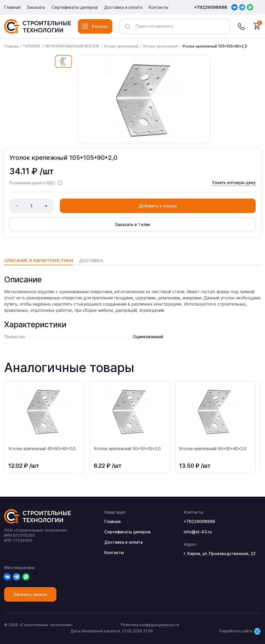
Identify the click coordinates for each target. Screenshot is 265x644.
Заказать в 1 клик (133, 224)
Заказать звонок (30, 594)
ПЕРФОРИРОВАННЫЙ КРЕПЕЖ (72, 46)
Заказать (36, 7)
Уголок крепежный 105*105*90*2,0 (215, 46)
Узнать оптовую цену (234, 183)
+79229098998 (211, 7)
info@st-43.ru (198, 532)
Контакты (158, 7)
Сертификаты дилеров (75, 7)
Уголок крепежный (121, 46)
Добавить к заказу (158, 206)
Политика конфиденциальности (150, 625)
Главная (12, 7)
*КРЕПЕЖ (32, 46)
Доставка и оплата (123, 7)
